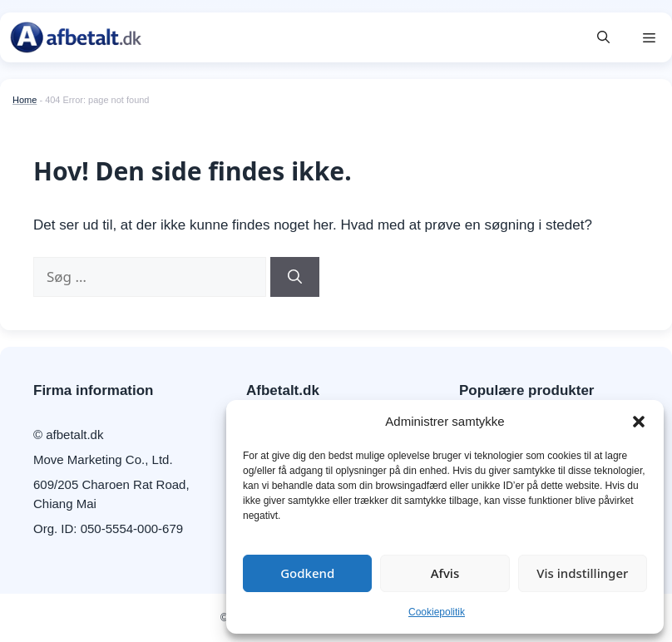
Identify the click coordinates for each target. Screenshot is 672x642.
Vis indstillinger (582, 573)
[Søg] (295, 277)
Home (25, 100)
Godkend (307, 573)
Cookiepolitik (437, 612)
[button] (639, 422)
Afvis (445, 573)
